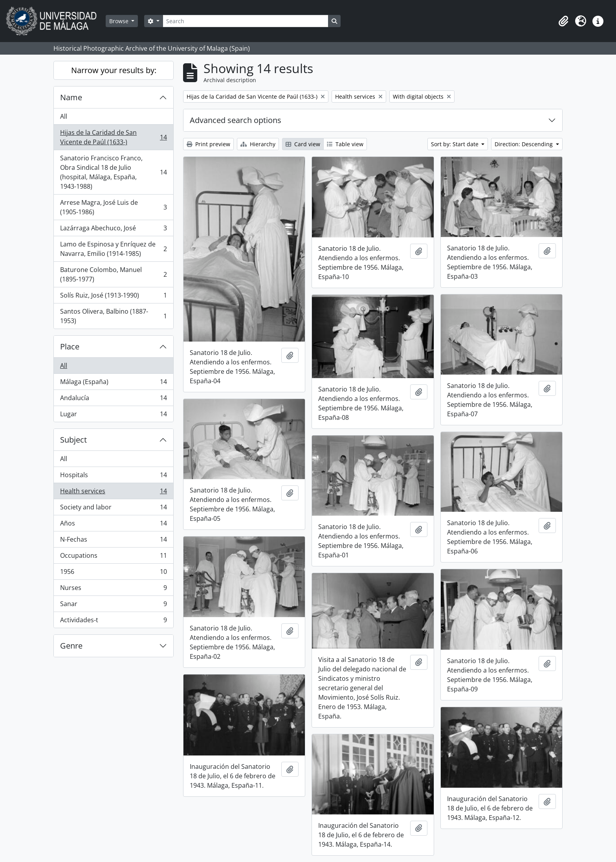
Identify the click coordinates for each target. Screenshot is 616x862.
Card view (303, 144)
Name (71, 97)
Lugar (113, 415)
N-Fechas (113, 541)
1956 (113, 573)
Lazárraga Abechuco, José (113, 230)
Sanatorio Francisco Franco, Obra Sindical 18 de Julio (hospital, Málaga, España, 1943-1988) (113, 172)
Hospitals (113, 477)
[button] (563, 21)
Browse (120, 21)
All (64, 116)
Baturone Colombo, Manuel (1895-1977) (113, 274)
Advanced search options (236, 120)
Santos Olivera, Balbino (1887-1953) (113, 316)
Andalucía (113, 400)
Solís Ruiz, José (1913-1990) (113, 297)
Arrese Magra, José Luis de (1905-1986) (113, 207)
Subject (73, 440)
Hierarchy (258, 144)
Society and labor (113, 509)
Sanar (113, 606)
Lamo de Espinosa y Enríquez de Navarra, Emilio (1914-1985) (113, 249)
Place (70, 346)
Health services (113, 493)
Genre (71, 646)
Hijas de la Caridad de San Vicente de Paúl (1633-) (113, 137)
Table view (345, 144)
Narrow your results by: (114, 70)
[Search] (246, 21)
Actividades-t (113, 621)
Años (113, 525)
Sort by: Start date (456, 144)
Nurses (113, 589)
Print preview (208, 144)
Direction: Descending (524, 144)
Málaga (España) (113, 383)
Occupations (113, 557)
